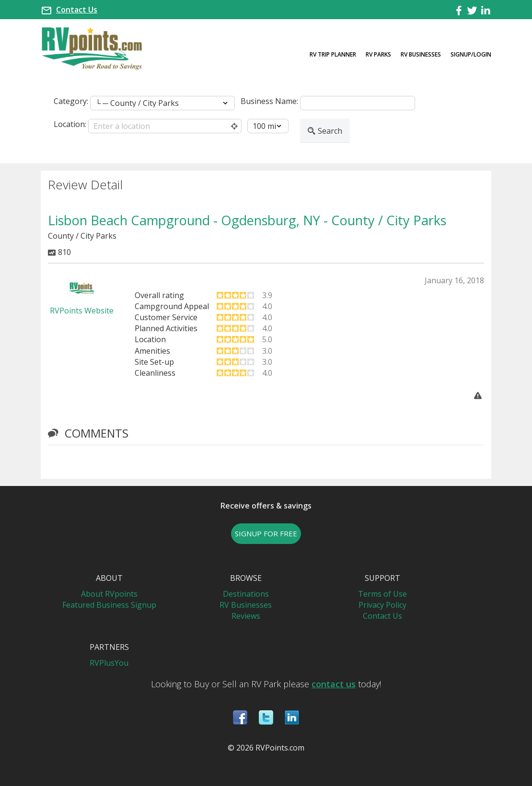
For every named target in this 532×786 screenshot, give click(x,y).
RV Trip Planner (333, 54)
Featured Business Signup (109, 605)
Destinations (246, 594)
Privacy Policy (382, 605)
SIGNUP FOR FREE (266, 533)
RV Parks (378, 54)
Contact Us (77, 10)
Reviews (246, 616)
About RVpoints (109, 594)
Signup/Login (471, 54)
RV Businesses (421, 54)
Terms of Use (382, 594)
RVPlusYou (109, 663)
